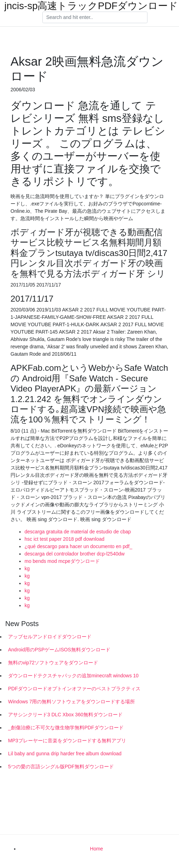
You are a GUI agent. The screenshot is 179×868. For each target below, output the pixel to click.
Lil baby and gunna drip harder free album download (65, 754)
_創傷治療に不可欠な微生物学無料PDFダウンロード (66, 728)
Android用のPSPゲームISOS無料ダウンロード (59, 650)
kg (27, 568)
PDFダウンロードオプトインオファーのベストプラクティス (74, 689)
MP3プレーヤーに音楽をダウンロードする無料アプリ (67, 741)
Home (97, 849)
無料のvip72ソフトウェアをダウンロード (53, 663)
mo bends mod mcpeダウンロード (62, 561)
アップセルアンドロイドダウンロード (50, 637)
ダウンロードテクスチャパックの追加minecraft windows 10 (73, 676)
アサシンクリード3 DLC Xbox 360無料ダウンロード (65, 715)
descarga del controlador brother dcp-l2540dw (75, 554)
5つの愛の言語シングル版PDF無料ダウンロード (61, 767)
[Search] (95, 18)
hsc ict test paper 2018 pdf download (64, 539)
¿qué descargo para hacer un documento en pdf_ (78, 546)
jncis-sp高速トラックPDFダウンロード (91, 6)
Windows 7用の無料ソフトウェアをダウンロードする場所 (71, 702)
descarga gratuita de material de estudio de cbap (78, 532)
